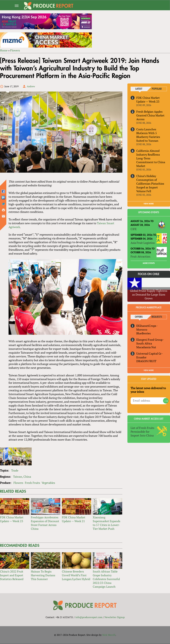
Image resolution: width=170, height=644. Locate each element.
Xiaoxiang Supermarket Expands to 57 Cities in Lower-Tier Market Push (107, 523)
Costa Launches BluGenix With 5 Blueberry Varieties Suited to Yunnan (148, 135)
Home (4, 50)
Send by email (3, 216)
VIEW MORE (149, 204)
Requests (157, 317)
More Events (149, 263)
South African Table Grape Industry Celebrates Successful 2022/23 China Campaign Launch (106, 579)
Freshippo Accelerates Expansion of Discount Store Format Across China (45, 523)
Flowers (15, 50)
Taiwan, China (22, 477)
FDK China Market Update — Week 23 (12, 519)
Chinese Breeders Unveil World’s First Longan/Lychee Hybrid (76, 575)
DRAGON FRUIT (146, 361)
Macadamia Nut (146, 347)
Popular (157, 89)
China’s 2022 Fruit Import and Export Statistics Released (12, 575)
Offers (139, 317)
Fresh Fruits (32, 483)
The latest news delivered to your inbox (148, 390)
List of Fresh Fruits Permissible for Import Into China (142, 432)
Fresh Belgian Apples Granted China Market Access (150, 115)
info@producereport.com (89, 617)
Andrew (31, 86)
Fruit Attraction (140, 256)
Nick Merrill (109, 635)
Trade (15, 470)
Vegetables (48, 483)
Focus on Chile (149, 274)
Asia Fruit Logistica (143, 243)
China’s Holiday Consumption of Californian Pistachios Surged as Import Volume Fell (150, 184)
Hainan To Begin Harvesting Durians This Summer (43, 575)
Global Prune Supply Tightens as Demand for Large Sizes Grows (149, 294)
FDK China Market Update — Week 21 (74, 519)
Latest (139, 89)
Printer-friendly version (3, 210)
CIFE (134, 229)
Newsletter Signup (115, 617)
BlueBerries (143, 333)
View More (149, 370)
